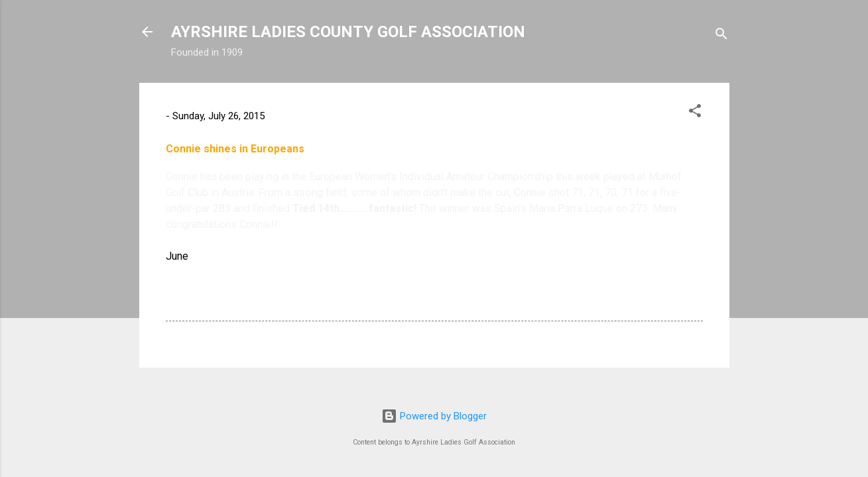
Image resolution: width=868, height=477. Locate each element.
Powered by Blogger (434, 416)
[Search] (721, 36)
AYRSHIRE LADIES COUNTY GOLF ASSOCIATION (348, 32)
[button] (695, 113)
